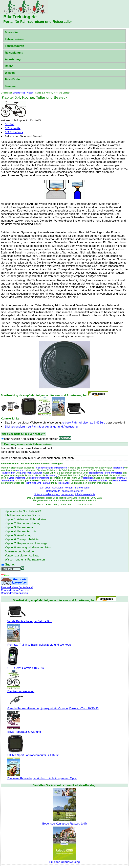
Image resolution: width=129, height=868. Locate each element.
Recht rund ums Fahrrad (37, 483)
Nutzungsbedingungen (47, 494)
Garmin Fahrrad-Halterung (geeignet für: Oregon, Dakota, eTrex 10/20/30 (53, 707)
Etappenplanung (17, 478)
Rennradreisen (120, 480)
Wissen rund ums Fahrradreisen (25, 560)
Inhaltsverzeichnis (85, 494)
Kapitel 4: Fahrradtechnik (20, 531)
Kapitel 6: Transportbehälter (22, 539)
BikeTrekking (19, 93)
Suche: (10, 564)
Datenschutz (53, 491)
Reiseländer (13, 79)
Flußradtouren (8, 473)
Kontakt (69, 488)
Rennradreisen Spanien (14, 593)
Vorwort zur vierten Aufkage (22, 556)
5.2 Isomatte (13, 128)
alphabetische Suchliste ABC (23, 511)
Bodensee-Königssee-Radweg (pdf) (65, 822)
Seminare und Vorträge (19, 552)
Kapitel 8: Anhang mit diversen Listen (28, 547)
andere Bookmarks (72, 491)
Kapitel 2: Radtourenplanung (23, 523)
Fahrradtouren (14, 46)
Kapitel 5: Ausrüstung (18, 535)
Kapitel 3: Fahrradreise (19, 527)
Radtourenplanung (40, 478)
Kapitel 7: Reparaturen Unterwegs (26, 543)
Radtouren (118, 468)
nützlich (29, 439)
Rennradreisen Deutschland (17, 587)
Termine (10, 86)
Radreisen (88, 478)
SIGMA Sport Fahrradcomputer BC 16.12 (33, 753)
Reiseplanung (14, 53)
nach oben (45, 488)
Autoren (20, 470)
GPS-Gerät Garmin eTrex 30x (26, 666)
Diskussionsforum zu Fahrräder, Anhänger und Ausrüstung (41, 427)
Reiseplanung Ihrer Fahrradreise (106, 473)
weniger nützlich (48, 439)
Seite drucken (83, 488)
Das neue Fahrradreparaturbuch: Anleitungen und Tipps (42, 777)
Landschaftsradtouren (31, 473)
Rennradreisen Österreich (16, 590)
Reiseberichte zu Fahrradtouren (51, 468)
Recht (9, 66)
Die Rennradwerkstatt (21, 690)
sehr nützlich (12, 439)
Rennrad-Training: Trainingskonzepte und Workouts (39, 643)
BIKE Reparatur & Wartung (24, 730)
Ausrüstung (13, 59)
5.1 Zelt (10, 124)
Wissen (10, 73)
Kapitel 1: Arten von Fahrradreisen (26, 519)
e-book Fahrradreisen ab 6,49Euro (84, 423)
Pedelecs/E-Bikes (98, 480)
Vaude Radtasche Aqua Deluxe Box (30, 620)
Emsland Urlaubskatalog (64, 860)
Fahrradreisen (14, 39)
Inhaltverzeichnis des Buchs (22, 515)
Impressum (67, 494)
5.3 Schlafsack (14, 132)
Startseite (11, 32)
